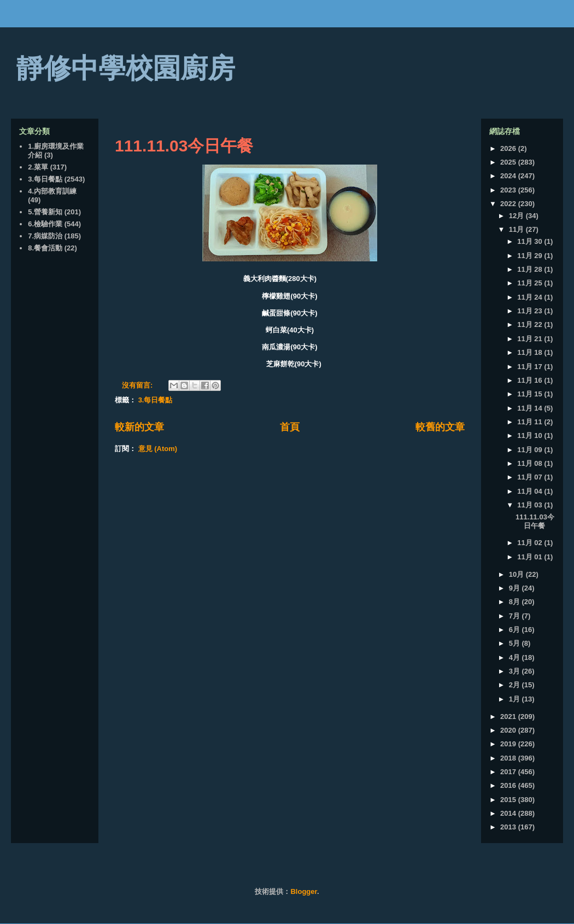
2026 (509, 148)
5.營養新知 (45, 212)
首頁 (290, 427)
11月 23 (531, 311)
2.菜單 (38, 167)
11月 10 (531, 435)
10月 (517, 574)
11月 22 (531, 324)
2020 (509, 730)
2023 (509, 190)
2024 (509, 176)
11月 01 (531, 557)
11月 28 (531, 269)
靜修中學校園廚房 (126, 68)
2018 (509, 758)
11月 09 (531, 450)
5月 (516, 643)
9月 (516, 588)
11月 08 (531, 463)
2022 (509, 204)
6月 (516, 630)
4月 (516, 657)
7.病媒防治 (45, 236)
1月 (516, 699)
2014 (509, 813)
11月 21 (531, 339)
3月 (516, 671)
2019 (509, 744)
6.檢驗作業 (45, 224)
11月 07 (531, 477)
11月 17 (531, 367)
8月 (516, 602)
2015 (509, 800)
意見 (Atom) (158, 449)
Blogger (303, 891)
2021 (509, 717)
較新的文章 (139, 427)
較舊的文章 (440, 427)
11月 (517, 229)
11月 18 (531, 352)
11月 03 (531, 505)
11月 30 (531, 241)
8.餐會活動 (45, 248)
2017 (509, 772)
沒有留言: (138, 385)
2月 (516, 685)
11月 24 (531, 297)
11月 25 (531, 283)
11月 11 (531, 422)
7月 (516, 616)
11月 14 (531, 408)
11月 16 (531, 380)
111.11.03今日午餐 (184, 146)
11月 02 (531, 543)
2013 (509, 827)
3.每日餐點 (156, 400)
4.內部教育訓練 (52, 191)
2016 (509, 785)
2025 (509, 162)
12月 (517, 216)
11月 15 (531, 394)
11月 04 (531, 491)
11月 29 (531, 256)
